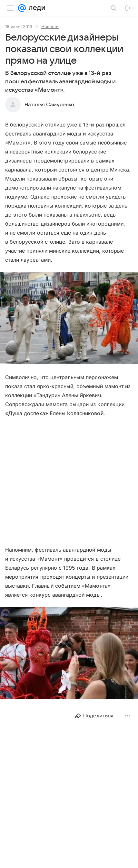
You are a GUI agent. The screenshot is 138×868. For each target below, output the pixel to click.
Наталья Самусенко (49, 105)
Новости (50, 26)
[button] (69, 318)
